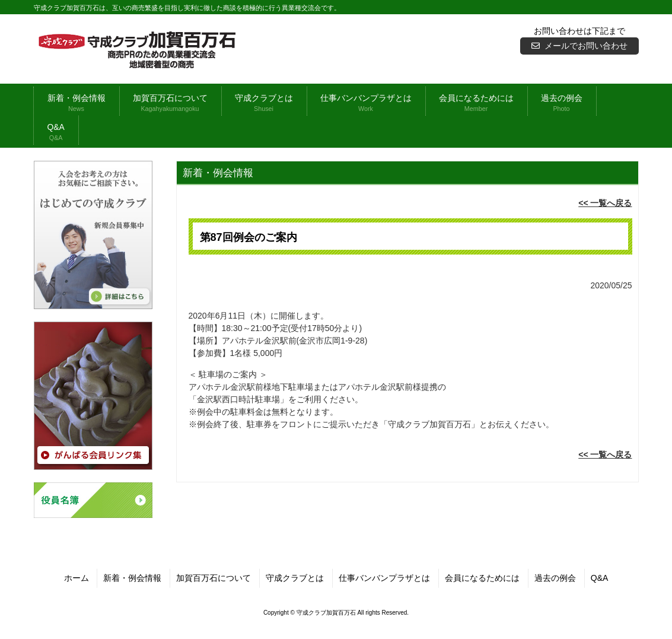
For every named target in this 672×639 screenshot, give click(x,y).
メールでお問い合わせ (586, 46)
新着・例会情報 (132, 578)
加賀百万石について (214, 578)
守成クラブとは (295, 578)
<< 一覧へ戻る (605, 203)
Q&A (600, 578)
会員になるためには (482, 578)
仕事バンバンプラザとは (384, 578)
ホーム (77, 578)
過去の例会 (555, 578)
